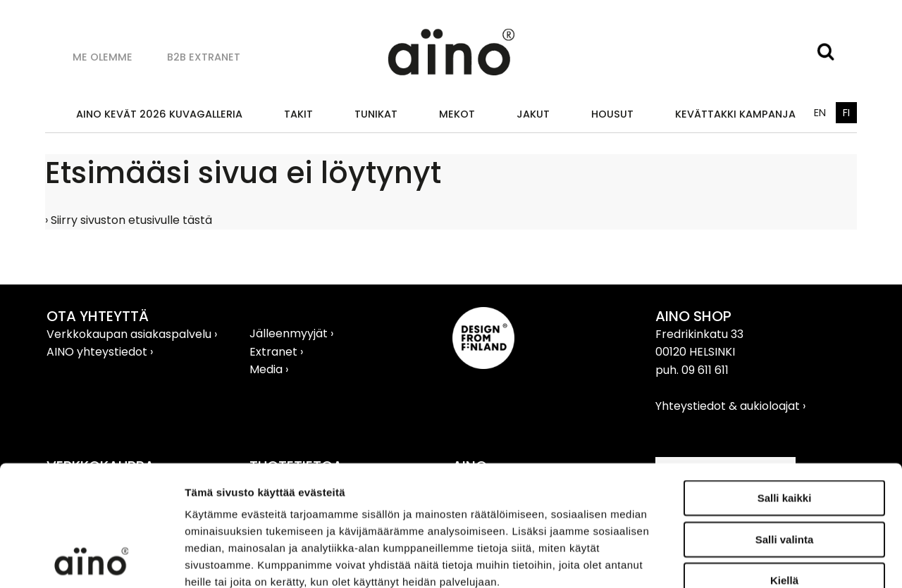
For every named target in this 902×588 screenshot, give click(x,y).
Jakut (533, 114)
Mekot (457, 114)
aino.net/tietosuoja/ (286, 502)
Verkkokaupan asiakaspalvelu (130, 334)
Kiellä (784, 467)
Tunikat (376, 114)
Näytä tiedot (754, 560)
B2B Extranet (204, 57)
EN (820, 113)
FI (846, 113)
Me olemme (103, 57)
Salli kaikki (785, 385)
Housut (612, 114)
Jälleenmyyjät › (291, 333)
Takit (298, 114)
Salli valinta (785, 426)
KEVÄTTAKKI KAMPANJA (735, 114)
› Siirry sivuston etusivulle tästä (129, 220)
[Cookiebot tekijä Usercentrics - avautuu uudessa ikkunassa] (91, 561)
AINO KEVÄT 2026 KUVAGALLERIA (159, 114)
